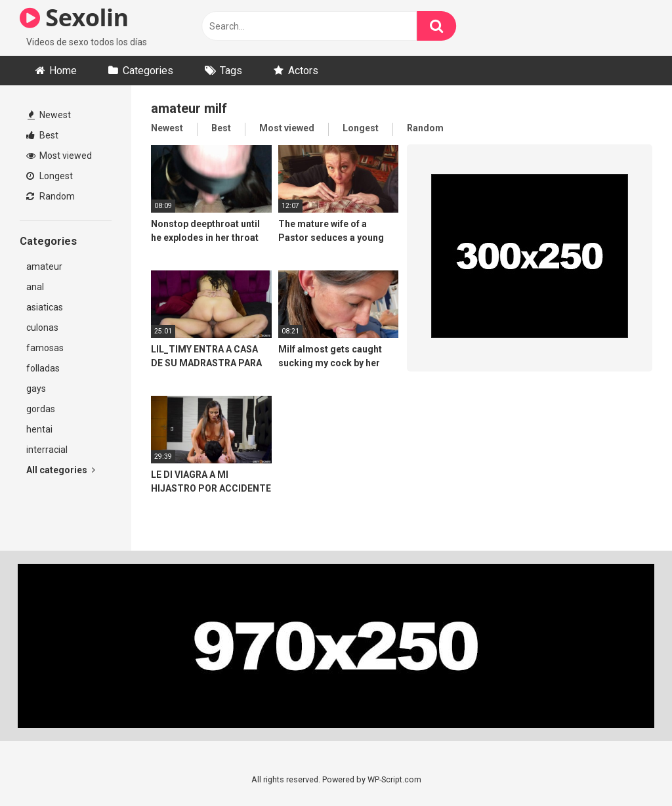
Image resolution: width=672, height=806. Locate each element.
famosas (45, 348)
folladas (43, 368)
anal (35, 287)
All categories (61, 470)
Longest (50, 176)
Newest (49, 115)
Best (42, 135)
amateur (44, 266)
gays (36, 389)
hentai (39, 429)
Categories (148, 71)
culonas (42, 328)
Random (51, 196)
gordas (41, 409)
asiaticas (45, 307)
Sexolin (74, 17)
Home (63, 71)
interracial (47, 450)
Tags (231, 71)
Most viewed (59, 156)
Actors (303, 71)
